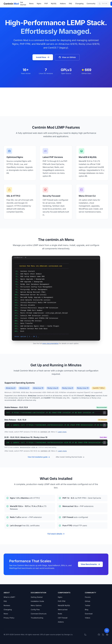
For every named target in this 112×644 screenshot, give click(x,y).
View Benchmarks (90, 564)
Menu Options (36, 605)
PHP (46, 4)
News (31, 4)
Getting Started (37, 597)
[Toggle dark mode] (85, 635)
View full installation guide (39, 457)
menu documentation (50, 343)
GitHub (88, 601)
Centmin (11, 4)
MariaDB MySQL (64, 605)
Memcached (63, 610)
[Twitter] (103, 635)
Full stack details (56, 534)
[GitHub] (99, 635)
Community (91, 4)
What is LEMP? (9, 597)
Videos (88, 618)
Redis (60, 614)
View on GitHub (67, 57)
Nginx (39, 4)
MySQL (54, 4)
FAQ (70, 4)
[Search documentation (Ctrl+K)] (103, 4)
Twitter (88, 605)
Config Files (35, 610)
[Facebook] (107, 635)
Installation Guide (37, 601)
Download (89, 614)
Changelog (79, 4)
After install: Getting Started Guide (70, 457)
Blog (87, 610)
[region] (56, 413)
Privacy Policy (9, 618)
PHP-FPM (62, 601)
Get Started (23, 4)
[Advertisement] (56, 102)
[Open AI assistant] (107, 631)
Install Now (43, 57)
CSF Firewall (63, 618)
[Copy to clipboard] (105, 413)
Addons (63, 4)
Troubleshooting (37, 618)
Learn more (62, 432)
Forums (88, 597)
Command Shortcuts (39, 614)
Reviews (7, 605)
